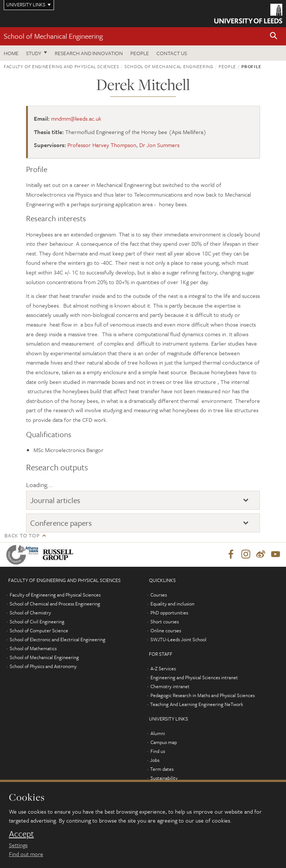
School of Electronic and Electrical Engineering (58, 640)
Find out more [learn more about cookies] (26, 854)
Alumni (158, 734)
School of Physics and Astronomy (43, 667)
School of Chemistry (30, 613)
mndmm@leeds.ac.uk (76, 118)
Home (11, 53)
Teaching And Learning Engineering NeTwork (197, 705)
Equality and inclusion (172, 604)
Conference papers (61, 523)
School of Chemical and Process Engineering (55, 604)
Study (34, 53)
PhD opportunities (169, 613)
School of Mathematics (33, 649)
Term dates (162, 769)
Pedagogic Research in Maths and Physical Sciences (203, 696)
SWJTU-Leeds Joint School (178, 640)
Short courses (165, 622)
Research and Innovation (89, 53)
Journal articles (55, 500)
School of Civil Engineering (37, 622)
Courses (159, 595)
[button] (274, 36)
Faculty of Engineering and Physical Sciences (61, 66)
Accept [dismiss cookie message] (21, 834)
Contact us (172, 53)
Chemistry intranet (170, 687)
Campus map (164, 743)
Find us (158, 751)
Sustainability (164, 778)
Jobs (155, 760)
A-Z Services (163, 669)
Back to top (22, 535)
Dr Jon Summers (159, 145)
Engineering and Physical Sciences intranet (194, 678)
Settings (18, 845)
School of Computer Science (39, 631)
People (140, 53)
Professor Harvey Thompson (102, 145)
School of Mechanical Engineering (53, 36)
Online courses (166, 631)
